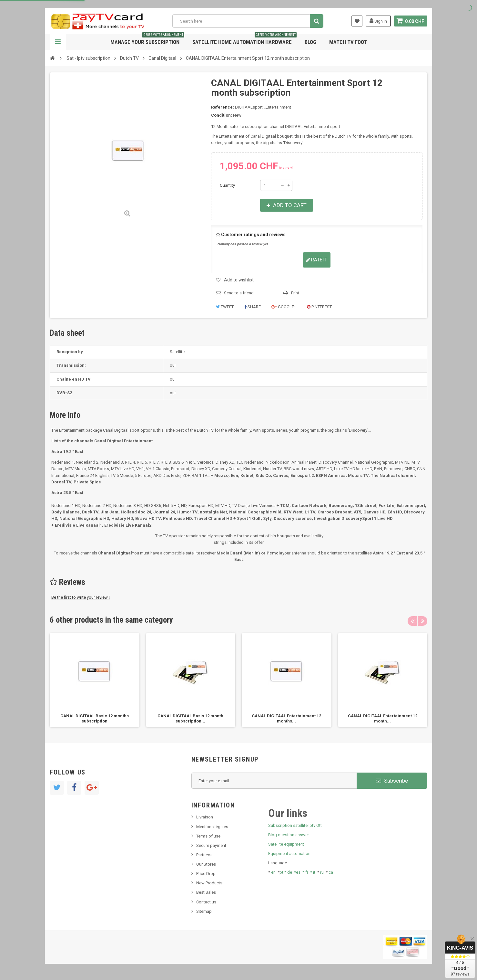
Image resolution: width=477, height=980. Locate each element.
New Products (209, 883)
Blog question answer (289, 835)
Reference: (223, 107)
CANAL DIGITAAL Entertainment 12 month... (383, 718)
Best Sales (206, 892)
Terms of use (208, 836)
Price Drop (206, 874)
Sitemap (204, 911)
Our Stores (206, 864)
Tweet (225, 307)
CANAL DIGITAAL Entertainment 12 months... (286, 718)
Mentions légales (212, 827)
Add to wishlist (239, 280)
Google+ (284, 307)
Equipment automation (289, 854)
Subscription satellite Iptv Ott (295, 825)
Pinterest (319, 307)
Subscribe (392, 781)
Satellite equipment (286, 844)
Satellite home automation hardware (244, 40)
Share (253, 307)
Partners (204, 855)
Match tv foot (348, 42)
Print (295, 293)
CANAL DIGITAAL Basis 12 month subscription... (190, 718)
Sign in (378, 21)
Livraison (205, 817)
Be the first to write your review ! (81, 597)
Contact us (206, 902)
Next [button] (422, 621)
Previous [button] (412, 621)
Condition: (222, 115)
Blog (310, 42)
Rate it (317, 260)
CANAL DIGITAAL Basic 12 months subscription (95, 718)
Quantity (227, 185)
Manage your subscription (147, 40)
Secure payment (211, 845)
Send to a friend (239, 293)
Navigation (58, 42)
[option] (95, 680)
